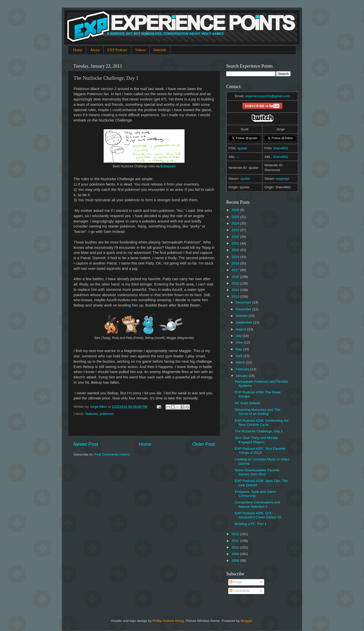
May (239, 349)
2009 (236, 554)
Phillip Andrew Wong (168, 621)
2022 (236, 237)
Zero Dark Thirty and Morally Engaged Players (256, 440)
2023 (236, 230)
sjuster (242, 148)
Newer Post (86, 444)
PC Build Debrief (247, 403)
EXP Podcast (117, 50)
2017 (236, 270)
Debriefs (160, 50)
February (243, 369)
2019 (236, 257)
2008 (236, 561)
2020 (236, 250)
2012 (236, 534)
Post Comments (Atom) (112, 454)
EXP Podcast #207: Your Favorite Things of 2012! (260, 451)
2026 (236, 210)
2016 (236, 277)
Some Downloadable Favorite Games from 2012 (257, 472)
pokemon (107, 414)
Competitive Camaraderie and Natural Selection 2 (257, 504)
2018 (236, 263)
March (241, 362)
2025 (236, 217)
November (244, 309)
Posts (236, 582)
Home (78, 50)
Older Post (204, 444)
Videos (140, 50)
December (244, 302)
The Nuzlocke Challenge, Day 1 (259, 431)
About (95, 50)
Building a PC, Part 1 (251, 524)
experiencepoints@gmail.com (268, 96)
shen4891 (281, 148)
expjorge (283, 179)
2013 (236, 297)
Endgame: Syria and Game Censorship (255, 494)
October (242, 316)
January (242, 376)
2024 (236, 223)
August (241, 329)
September (244, 322)
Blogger (246, 621)
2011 (236, 541)
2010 (236, 547)
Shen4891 (281, 157)
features (92, 414)
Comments (240, 591)
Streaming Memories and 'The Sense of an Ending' (258, 412)
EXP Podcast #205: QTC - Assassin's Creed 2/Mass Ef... (259, 515)
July (239, 336)
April (240, 356)
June (240, 342)
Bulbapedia (168, 166)
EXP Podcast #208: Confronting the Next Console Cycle (262, 423)
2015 (236, 283)
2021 (236, 243)
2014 (236, 290)
